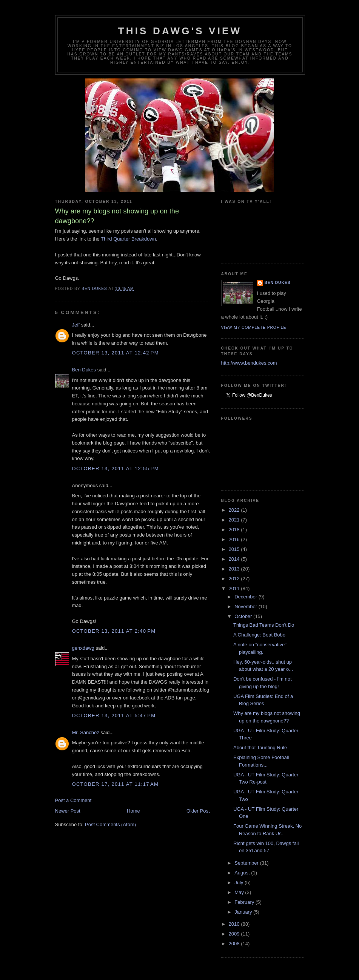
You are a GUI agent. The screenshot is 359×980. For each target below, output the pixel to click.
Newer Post (68, 811)
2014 (235, 559)
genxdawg (83, 648)
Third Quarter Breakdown (128, 239)
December (247, 597)
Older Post (198, 811)
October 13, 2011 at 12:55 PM (116, 469)
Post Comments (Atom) (110, 824)
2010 (235, 924)
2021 (235, 520)
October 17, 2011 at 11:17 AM (116, 784)
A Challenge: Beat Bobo (259, 635)
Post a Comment (73, 800)
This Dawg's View (180, 31)
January (244, 912)
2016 (235, 539)
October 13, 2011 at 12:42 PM (116, 353)
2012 (235, 579)
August (243, 873)
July (240, 883)
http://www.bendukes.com (249, 363)
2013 (235, 569)
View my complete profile (254, 327)
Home (133, 811)
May (240, 892)
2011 (235, 588)
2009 (235, 934)
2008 (235, 944)
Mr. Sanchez (86, 732)
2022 (235, 510)
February (245, 902)
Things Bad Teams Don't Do (264, 625)
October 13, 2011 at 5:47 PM (114, 715)
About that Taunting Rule (260, 748)
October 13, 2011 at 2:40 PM (114, 631)
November (247, 607)
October (244, 616)
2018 (235, 530)
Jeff (76, 325)
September (247, 863)
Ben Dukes (84, 370)
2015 (235, 549)
